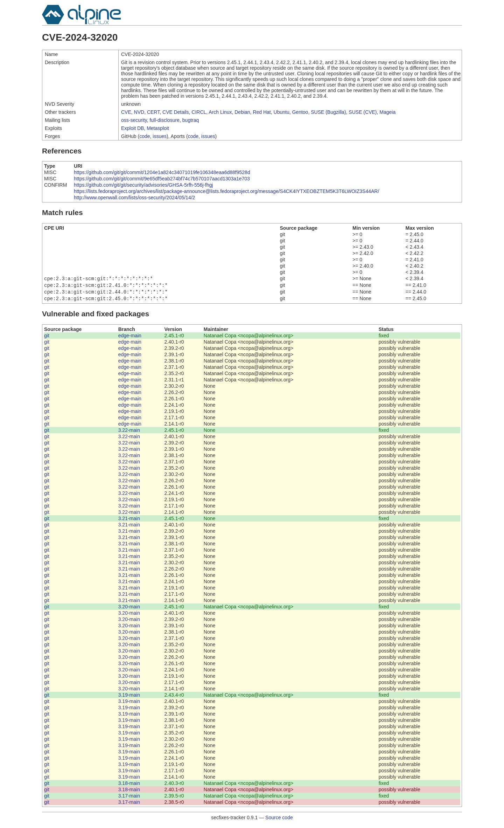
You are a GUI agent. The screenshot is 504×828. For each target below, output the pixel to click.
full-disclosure (164, 120)
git (47, 338)
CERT (153, 112)
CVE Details (176, 112)
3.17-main (129, 799)
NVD (139, 112)
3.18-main (129, 786)
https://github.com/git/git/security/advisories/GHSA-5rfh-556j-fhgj (143, 185)
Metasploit (158, 128)
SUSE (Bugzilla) (328, 112)
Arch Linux (220, 112)
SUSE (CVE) (363, 112)
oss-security (134, 120)
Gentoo (300, 112)
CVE (126, 112)
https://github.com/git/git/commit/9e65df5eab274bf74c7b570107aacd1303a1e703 (162, 179)
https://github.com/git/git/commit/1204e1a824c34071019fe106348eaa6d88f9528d (162, 172)
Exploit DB (132, 128)
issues (160, 136)
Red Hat (262, 112)
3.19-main (129, 698)
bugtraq (191, 120)
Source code (279, 820)
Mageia (387, 112)
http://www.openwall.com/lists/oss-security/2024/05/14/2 (134, 198)
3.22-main (129, 433)
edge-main (130, 338)
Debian (242, 112)
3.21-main (129, 521)
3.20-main (129, 609)
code (145, 136)
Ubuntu (282, 112)
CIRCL (199, 112)
